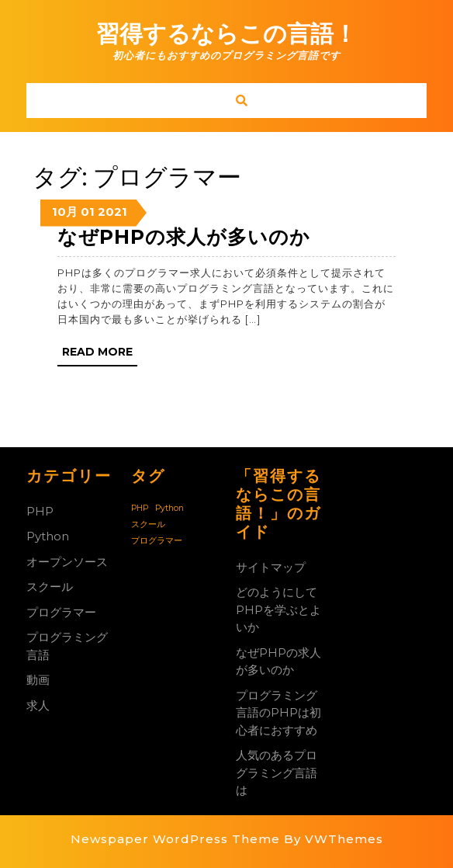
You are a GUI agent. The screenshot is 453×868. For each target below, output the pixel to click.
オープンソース (67, 562)
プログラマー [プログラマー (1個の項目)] (157, 541)
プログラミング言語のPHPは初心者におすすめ (278, 713)
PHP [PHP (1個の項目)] (140, 508)
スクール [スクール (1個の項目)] (148, 524)
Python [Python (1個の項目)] (169, 508)
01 (88, 212)
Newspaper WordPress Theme (175, 839)
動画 (38, 680)
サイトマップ (271, 567)
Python (48, 536)
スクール (50, 587)
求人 (38, 705)
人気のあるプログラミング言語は (277, 773)
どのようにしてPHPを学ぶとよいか (278, 609)
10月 (65, 212)
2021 (112, 212)
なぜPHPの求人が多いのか (184, 237)
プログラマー (61, 612)
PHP (40, 511)
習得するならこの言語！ (226, 34)
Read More (100, 355)
